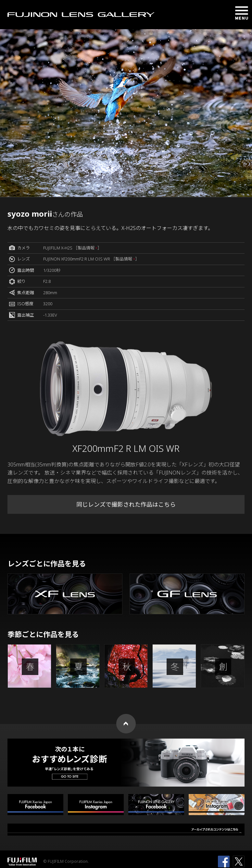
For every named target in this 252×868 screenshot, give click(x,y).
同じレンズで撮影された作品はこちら (126, 504)
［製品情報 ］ (88, 248)
